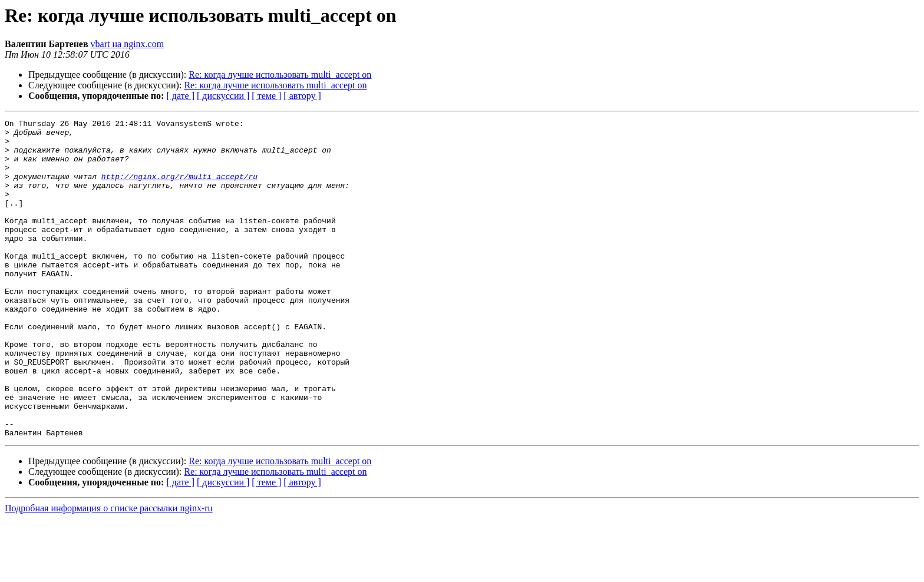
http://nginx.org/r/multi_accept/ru (179, 189)
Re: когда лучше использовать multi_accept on (280, 75)
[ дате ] (180, 96)
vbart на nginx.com (128, 44)
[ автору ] (302, 96)
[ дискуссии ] (223, 96)
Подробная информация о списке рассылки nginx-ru (109, 572)
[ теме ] (266, 96)
